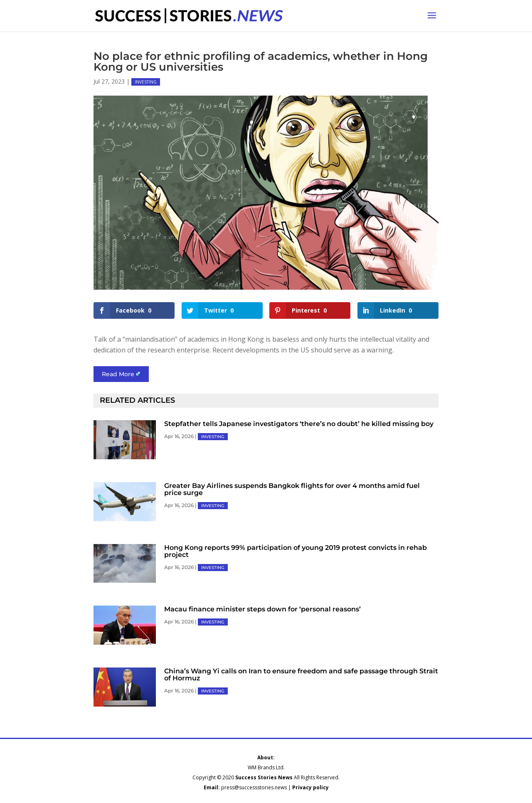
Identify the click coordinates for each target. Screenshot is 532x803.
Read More (118, 374)
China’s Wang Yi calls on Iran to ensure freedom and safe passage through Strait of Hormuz (301, 675)
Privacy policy (310, 787)
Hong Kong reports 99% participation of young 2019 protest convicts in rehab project (296, 551)
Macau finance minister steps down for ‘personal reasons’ (262, 609)
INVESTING (146, 82)
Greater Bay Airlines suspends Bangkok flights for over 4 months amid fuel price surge (292, 489)
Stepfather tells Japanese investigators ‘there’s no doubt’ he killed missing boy (299, 424)
